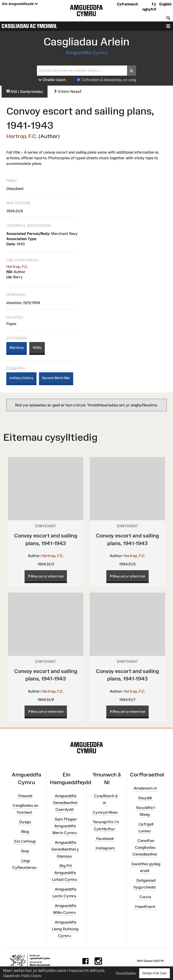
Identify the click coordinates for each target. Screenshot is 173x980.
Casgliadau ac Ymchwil (29, 26)
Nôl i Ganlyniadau (25, 91)
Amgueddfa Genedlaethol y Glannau (65, 849)
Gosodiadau (126, 973)
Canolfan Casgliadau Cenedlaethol (145, 847)
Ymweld (25, 796)
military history (21, 378)
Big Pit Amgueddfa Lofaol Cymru (64, 872)
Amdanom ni (145, 788)
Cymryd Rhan (105, 812)
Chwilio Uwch (52, 80)
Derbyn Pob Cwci (155, 973)
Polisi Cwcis (31, 976)
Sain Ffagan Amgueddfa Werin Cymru (64, 826)
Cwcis (145, 897)
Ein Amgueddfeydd (20, 4)
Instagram (105, 848)
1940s (37, 348)
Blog (25, 832)
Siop (25, 851)
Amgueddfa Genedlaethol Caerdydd (65, 802)
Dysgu (25, 822)
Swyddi (145, 798)
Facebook (105, 838)
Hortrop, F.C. (22, 136)
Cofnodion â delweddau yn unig (109, 80)
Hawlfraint (145, 907)
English (165, 4)
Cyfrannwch (127, 4)
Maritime (17, 348)
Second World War (56, 378)
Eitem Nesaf (68, 91)
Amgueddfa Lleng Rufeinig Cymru (65, 929)
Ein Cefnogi (25, 841)
